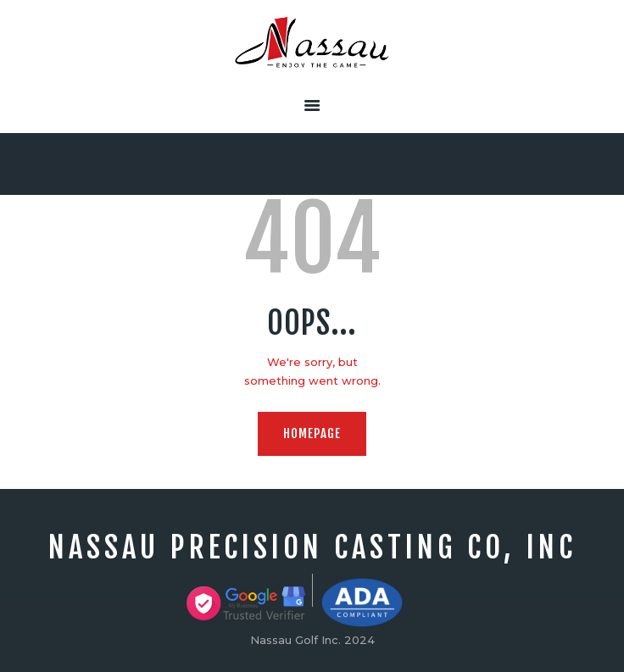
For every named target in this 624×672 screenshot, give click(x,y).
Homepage (312, 433)
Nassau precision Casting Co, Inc (312, 548)
